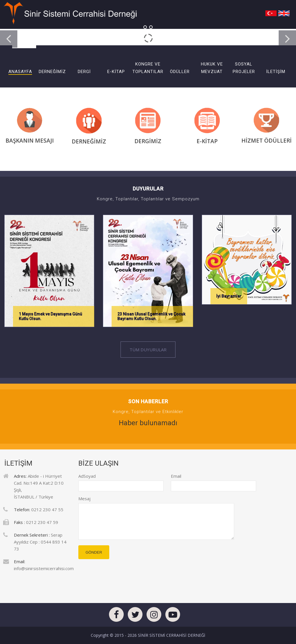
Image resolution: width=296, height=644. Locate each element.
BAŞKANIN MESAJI (30, 138)
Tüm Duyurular (148, 350)
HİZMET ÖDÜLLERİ (267, 138)
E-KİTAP (207, 138)
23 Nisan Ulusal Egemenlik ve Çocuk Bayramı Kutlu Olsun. (151, 316)
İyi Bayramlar (229, 296)
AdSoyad (83, 476)
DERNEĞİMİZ (89, 139)
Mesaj (84, 499)
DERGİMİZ (148, 138)
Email (175, 476)
